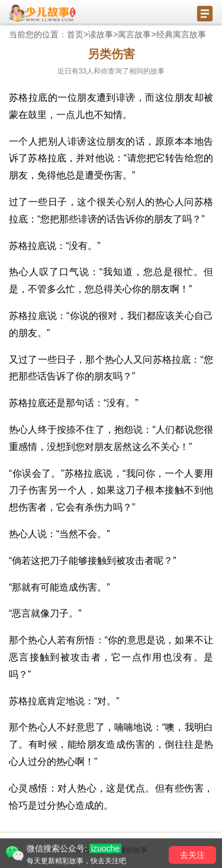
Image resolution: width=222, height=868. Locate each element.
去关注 (192, 855)
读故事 (101, 34)
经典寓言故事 (181, 34)
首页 (75, 34)
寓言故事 (134, 34)
